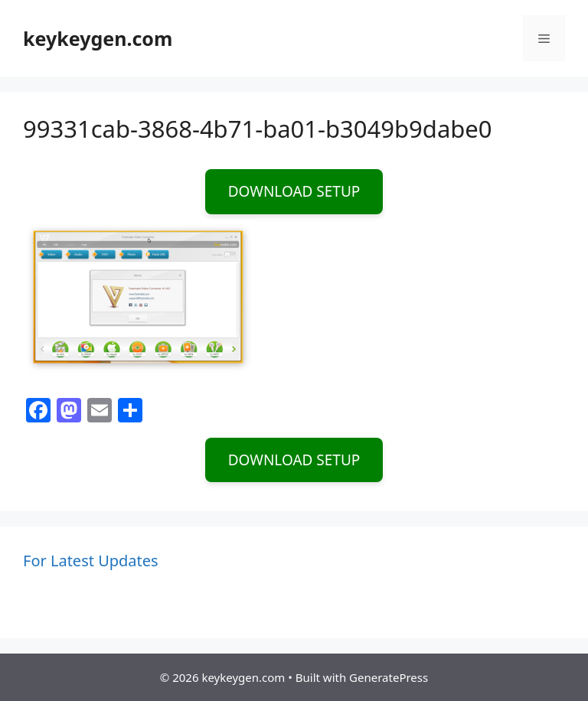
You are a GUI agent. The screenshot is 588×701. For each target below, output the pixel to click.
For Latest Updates (91, 561)
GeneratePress (389, 677)
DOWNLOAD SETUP (294, 191)
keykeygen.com (98, 38)
